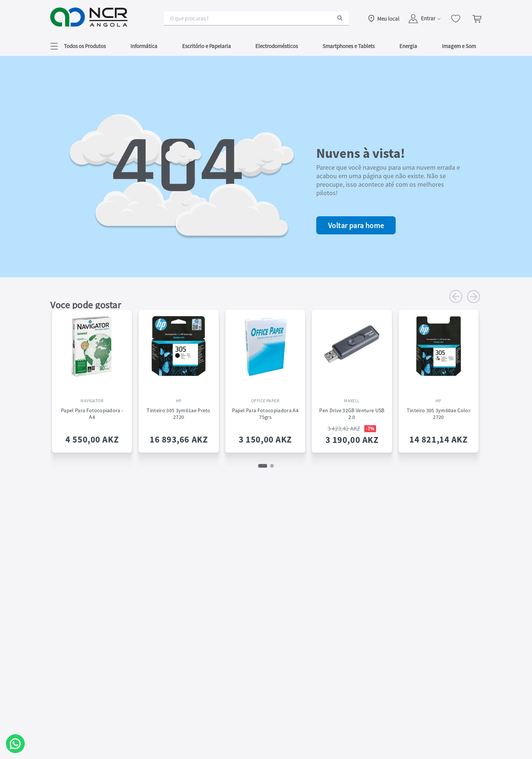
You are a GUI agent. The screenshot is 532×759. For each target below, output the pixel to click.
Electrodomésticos (277, 46)
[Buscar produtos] (340, 18)
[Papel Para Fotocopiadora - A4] (92, 377)
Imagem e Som (459, 46)
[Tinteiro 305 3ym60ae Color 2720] (439, 377)
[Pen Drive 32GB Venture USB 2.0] (352, 377)
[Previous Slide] (456, 297)
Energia (408, 46)
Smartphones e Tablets (349, 46)
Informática (144, 46)
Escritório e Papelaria (207, 46)
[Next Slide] (474, 297)
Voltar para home (356, 225)
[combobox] (256, 18)
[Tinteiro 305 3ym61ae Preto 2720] (178, 377)
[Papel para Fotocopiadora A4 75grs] (265, 377)
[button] (78, 46)
